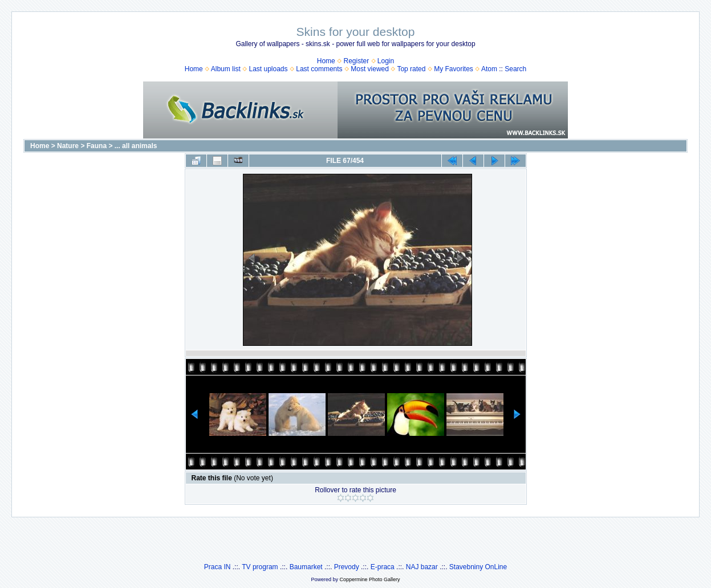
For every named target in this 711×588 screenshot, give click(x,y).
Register (356, 61)
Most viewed (370, 69)
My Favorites (454, 69)
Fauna (97, 146)
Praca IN (218, 567)
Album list (226, 69)
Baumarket (306, 567)
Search (515, 69)
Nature (68, 146)
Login (386, 61)
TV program (260, 567)
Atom (489, 69)
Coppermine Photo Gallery (369, 579)
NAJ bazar (422, 567)
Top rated (411, 69)
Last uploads (268, 69)
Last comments (319, 69)
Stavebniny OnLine (478, 567)
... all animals (136, 146)
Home (326, 61)
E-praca (383, 567)
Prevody (347, 567)
